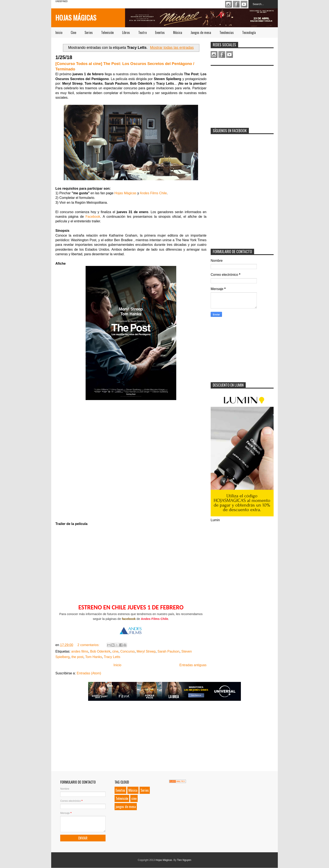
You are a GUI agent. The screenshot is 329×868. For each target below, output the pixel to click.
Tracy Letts (112, 657)
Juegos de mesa (201, 32)
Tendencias (227, 32)
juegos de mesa (126, 807)
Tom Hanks (94, 657)
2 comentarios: (89, 645)
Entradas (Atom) (89, 673)
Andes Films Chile (153, 193)
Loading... (131, 463)
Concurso (128, 651)
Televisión (107, 32)
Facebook (236, 4)
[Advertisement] (242, 94)
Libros (126, 32)
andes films (80, 651)
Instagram (228, 4)
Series (89, 32)
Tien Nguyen (184, 860)
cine (115, 651)
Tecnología (249, 32)
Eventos (160, 32)
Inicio (59, 32)
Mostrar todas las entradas (172, 48)
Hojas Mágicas (76, 17)
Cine (73, 32)
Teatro (142, 32)
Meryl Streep (146, 651)
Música (178, 32)
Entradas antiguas (193, 665)
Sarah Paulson (168, 651)
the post (78, 657)
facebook (129, 619)
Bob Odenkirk (100, 651)
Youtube (244, 4)
